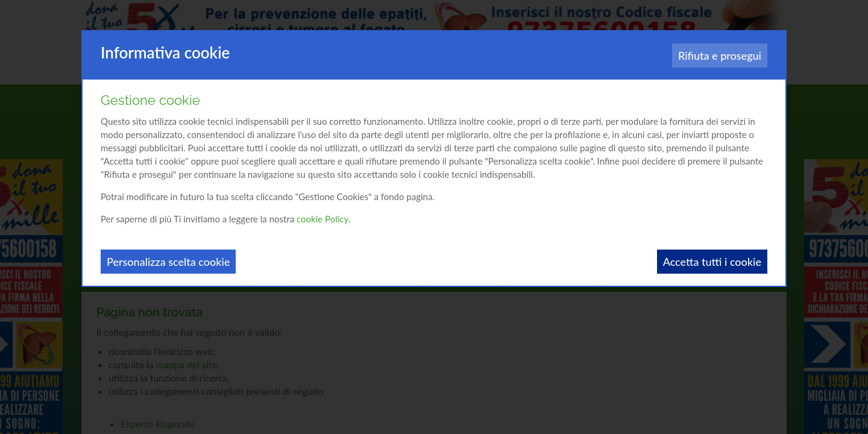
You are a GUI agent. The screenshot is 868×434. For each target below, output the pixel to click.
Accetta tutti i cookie (712, 262)
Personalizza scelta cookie (168, 262)
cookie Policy (322, 219)
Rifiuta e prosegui (720, 55)
